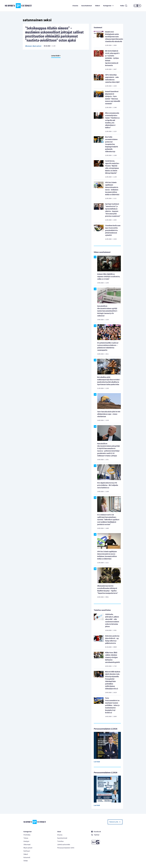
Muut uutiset (37, 46)
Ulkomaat (28, 46)
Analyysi (26, 841)
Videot (98, 6)
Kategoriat (109, 6)
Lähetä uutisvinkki (64, 845)
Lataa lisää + (56, 56)
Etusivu (75, 6)
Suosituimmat (87, 6)
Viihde (26, 861)
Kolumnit (27, 857)
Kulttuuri (27, 851)
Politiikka (27, 835)
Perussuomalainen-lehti (66, 848)
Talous (26, 838)
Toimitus (60, 841)
